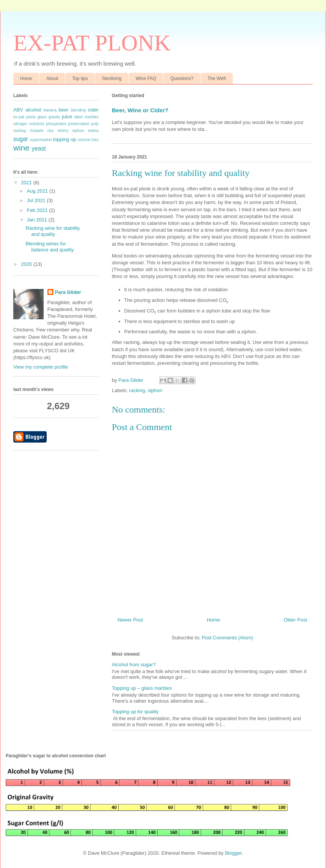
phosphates (56, 124)
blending (78, 110)
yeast (39, 148)
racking (137, 390)
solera (93, 131)
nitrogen (20, 124)
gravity (54, 117)
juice (67, 117)
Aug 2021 (38, 191)
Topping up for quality (135, 712)
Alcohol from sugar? (134, 665)
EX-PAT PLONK (92, 43)
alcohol (33, 110)
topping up (65, 139)
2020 (27, 264)
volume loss (88, 140)
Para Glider (68, 292)
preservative (79, 124)
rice (51, 131)
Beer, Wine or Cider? (140, 110)
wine (21, 148)
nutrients (37, 124)
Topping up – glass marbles (142, 688)
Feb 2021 (38, 210)
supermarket (41, 140)
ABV (18, 110)
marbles (92, 117)
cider (93, 110)
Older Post (295, 620)
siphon (155, 390)
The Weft (216, 78)
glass (42, 117)
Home (26, 78)
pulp (95, 124)
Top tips (80, 78)
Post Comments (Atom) (227, 638)
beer (64, 110)
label (78, 117)
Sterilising (112, 78)
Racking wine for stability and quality (53, 231)
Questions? (182, 78)
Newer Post (130, 620)
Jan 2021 (38, 220)
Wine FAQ (146, 78)
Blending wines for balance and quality (49, 247)
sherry (63, 131)
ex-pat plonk (24, 117)
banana (50, 110)
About (52, 78)
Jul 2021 (37, 200)
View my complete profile (41, 367)
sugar (21, 139)
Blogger (233, 853)
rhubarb (37, 131)
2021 (27, 183)
